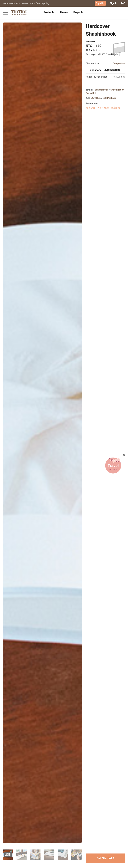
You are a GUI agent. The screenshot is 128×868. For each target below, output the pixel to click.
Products (49, 12)
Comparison (119, 63)
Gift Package (110, 98)
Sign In (113, 3)
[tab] (49, 13)
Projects (78, 12)
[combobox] (106, 70)
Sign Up (100, 3)
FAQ (123, 3)
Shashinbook (101, 89)
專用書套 (96, 98)
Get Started (105, 858)
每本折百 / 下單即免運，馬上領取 (103, 107)
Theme (64, 12)
